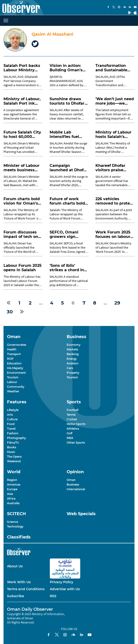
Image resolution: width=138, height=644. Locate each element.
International (76, 489)
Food (11, 424)
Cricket (72, 419)
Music (11, 452)
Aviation (73, 363)
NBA (70, 438)
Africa (11, 498)
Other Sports (76, 443)
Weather (13, 391)
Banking (73, 354)
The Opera (14, 457)
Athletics (73, 429)
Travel (11, 429)
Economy (74, 345)
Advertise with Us (65, 589)
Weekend (14, 461)
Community (16, 387)
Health (12, 349)
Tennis (71, 415)
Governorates (17, 345)
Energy (72, 359)
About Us (15, 566)
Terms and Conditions (26, 589)
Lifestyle (13, 410)
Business (73, 485)
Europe (12, 489)
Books (12, 447)
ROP (10, 359)
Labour (12, 382)
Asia (10, 494)
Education (14, 363)
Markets (72, 349)
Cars (70, 368)
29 (117, 303)
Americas (14, 485)
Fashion (13, 433)
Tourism (13, 377)
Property (73, 373)
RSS (53, 596)
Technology (15, 526)
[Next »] (22, 312)
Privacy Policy (62, 582)
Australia (13, 503)
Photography (16, 438)
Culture (12, 419)
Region (12, 480)
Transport (14, 354)
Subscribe (16, 596)
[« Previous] (9, 303)
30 (10, 312)
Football (73, 410)
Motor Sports (76, 424)
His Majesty (15, 368)
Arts (10, 415)
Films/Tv (13, 443)
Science (13, 522)
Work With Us (19, 582)
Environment (16, 373)
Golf (69, 433)
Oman (71, 480)
